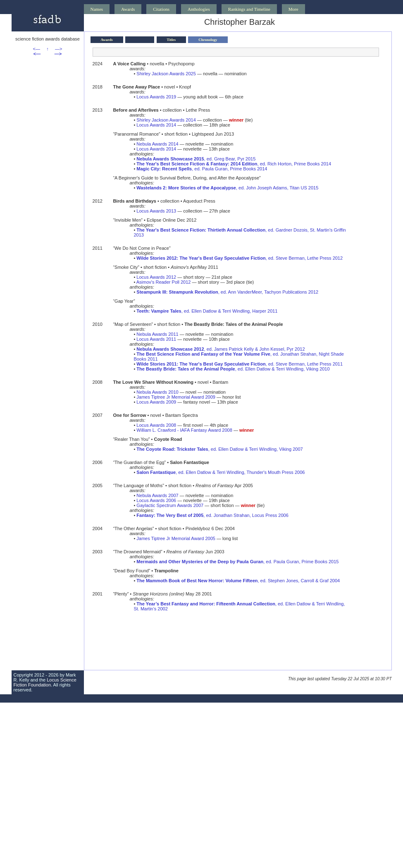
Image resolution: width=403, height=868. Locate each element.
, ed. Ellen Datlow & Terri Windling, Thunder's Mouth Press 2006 (221, 472)
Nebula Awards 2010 (157, 392)
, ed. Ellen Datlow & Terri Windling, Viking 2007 (219, 449)
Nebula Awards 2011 (157, 334)
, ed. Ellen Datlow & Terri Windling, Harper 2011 (207, 311)
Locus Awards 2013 (156, 211)
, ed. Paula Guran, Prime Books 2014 (202, 169)
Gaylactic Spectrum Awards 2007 (170, 505)
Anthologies (199, 9)
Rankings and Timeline (249, 9)
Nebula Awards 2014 (157, 144)
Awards (128, 9)
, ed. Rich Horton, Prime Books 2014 (234, 164)
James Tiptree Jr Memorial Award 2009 (176, 397)
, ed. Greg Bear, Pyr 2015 (196, 159)
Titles (171, 40)
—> (58, 49)
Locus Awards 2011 (156, 339)
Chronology (208, 40)
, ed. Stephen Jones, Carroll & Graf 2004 (238, 581)
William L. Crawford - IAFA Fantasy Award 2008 (184, 430)
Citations (161, 9)
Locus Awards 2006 (156, 500)
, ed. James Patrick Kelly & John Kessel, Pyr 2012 (221, 349)
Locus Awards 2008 (156, 425)
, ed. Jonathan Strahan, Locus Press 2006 (212, 515)
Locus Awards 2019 (156, 97)
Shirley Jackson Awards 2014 (166, 120)
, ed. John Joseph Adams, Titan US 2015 (227, 188)
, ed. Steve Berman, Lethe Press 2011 (240, 364)
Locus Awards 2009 (156, 402)
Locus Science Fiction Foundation (45, 682)
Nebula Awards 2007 (157, 495)
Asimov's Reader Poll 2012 (164, 282)
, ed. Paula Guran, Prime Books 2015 (237, 562)
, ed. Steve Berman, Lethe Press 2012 (240, 258)
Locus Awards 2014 (156, 125)
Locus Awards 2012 (156, 277)
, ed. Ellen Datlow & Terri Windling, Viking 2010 (233, 369)
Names (97, 9)
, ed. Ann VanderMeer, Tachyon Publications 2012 (227, 292)
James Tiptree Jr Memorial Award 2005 (176, 538)
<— (37, 49)
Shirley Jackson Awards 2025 (166, 74)
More (293, 9)
